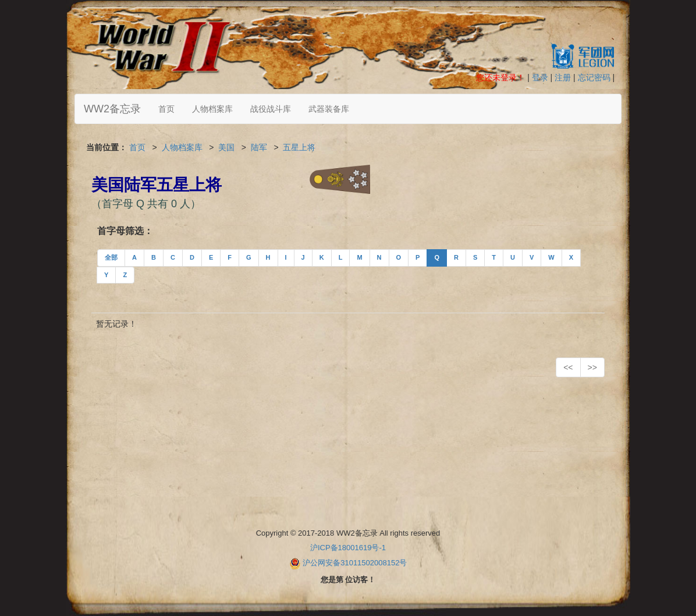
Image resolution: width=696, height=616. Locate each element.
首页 (166, 109)
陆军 (259, 147)
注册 (563, 77)
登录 (540, 77)
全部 (111, 257)
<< (568, 367)
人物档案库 (212, 109)
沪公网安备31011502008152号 (355, 563)
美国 (226, 147)
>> (592, 367)
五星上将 (299, 147)
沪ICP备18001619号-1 (348, 548)
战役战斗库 (271, 109)
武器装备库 (329, 109)
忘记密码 (594, 77)
